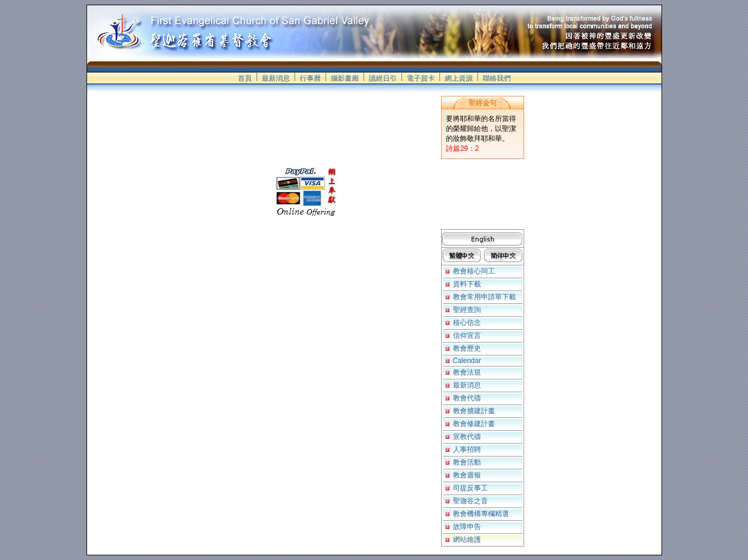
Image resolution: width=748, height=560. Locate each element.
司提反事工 (470, 488)
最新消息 (276, 78)
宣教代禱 (467, 437)
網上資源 (459, 78)
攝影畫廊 (345, 78)
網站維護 (467, 540)
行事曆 (310, 78)
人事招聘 (467, 450)
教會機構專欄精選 (481, 514)
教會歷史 (467, 348)
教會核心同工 (474, 271)
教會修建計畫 (474, 424)
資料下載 (467, 284)
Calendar (467, 361)
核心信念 (467, 323)
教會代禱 (467, 398)
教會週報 (467, 475)
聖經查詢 (467, 310)
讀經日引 (383, 78)
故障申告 (467, 527)
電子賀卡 (421, 78)
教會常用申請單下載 (484, 297)
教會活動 (467, 462)
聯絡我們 (497, 78)
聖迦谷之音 (470, 501)
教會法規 (467, 372)
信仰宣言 (467, 336)
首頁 (245, 78)
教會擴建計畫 (474, 411)
